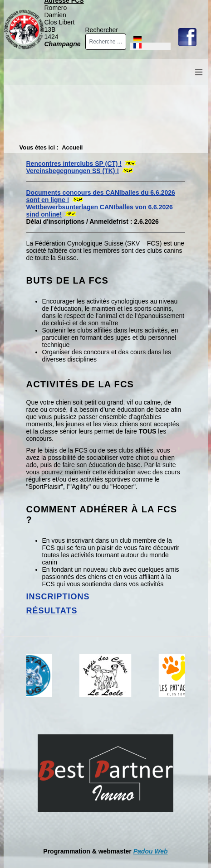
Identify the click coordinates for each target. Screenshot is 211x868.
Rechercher (102, 30)
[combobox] (106, 42)
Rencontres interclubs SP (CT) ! (74, 164)
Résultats (52, 611)
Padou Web (151, 851)
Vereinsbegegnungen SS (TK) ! (73, 171)
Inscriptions (58, 597)
